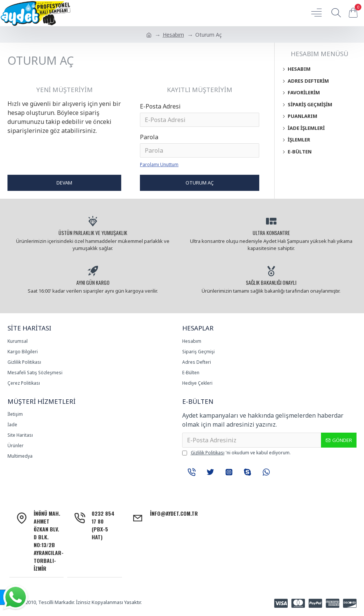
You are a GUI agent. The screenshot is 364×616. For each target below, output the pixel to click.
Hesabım (173, 35)
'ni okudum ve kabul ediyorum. (236, 453)
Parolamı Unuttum (159, 164)
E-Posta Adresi (160, 106)
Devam (64, 183)
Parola (149, 137)
